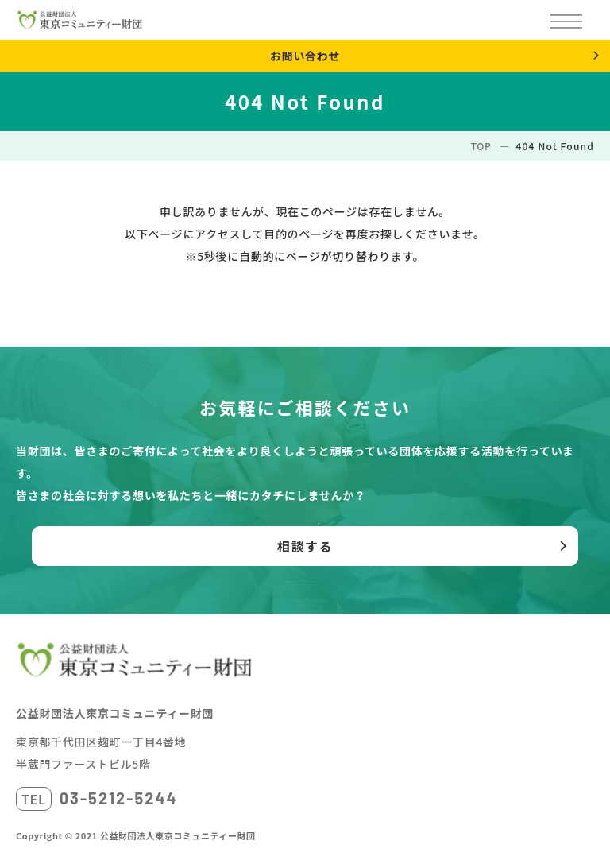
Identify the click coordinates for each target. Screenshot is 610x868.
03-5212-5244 (119, 798)
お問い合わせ (305, 56)
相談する (305, 546)
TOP (481, 146)
